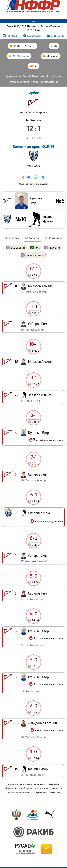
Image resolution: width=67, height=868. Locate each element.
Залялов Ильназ (40, 395)
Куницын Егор (36, 201)
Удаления (52, 248)
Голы (35, 248)
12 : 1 (33, 128)
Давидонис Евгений (42, 723)
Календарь (34, 36)
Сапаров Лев (37, 555)
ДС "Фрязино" (21, 56)
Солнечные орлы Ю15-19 (33, 147)
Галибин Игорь (39, 769)
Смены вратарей (34, 255)
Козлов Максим (48, 219)
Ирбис (34, 93)
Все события (16, 248)
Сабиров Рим (38, 593)
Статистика (58, 36)
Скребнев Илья (39, 513)
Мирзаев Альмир (40, 361)
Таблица (12, 36)
